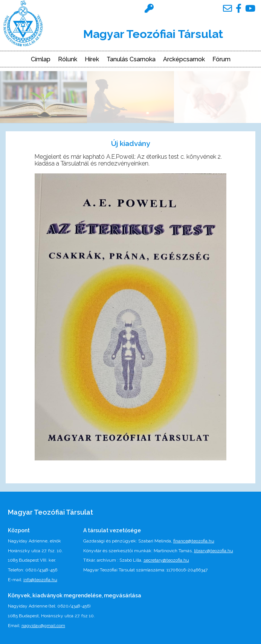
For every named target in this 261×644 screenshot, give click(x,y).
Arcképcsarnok (184, 59)
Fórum (221, 59)
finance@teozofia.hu (194, 541)
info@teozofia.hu (40, 580)
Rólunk (68, 59)
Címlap (41, 59)
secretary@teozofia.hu (166, 560)
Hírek (92, 59)
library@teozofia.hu (214, 551)
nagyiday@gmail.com (43, 626)
